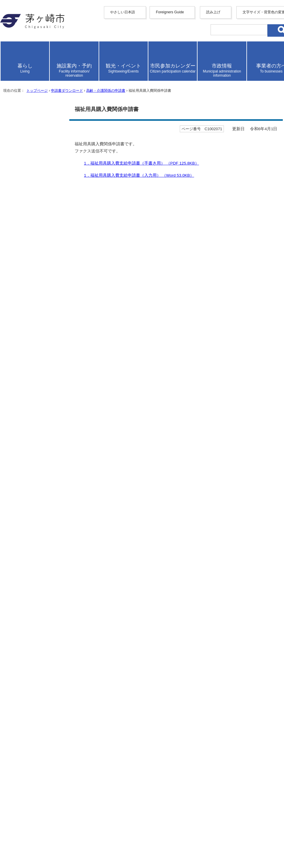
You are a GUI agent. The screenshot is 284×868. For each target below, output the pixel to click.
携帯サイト (26, 747)
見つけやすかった (32, 485)
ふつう (56, 449)
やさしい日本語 (31, 47)
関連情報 (17, 383)
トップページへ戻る (36, 727)
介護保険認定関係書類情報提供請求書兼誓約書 (64, 624)
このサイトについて (36, 765)
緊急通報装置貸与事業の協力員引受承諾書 (59, 680)
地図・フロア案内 (33, 838)
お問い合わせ (28, 844)
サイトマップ (28, 753)
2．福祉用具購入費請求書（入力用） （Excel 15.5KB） (74, 363)
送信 (9, 500)
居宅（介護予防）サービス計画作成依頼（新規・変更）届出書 (81, 667)
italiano (33, 93)
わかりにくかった (99, 467)
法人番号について (81, 827)
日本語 (33, 109)
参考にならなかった (92, 449)
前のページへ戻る (33, 721)
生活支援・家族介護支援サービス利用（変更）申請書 (71, 674)
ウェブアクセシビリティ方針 (45, 759)
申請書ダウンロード (87, 240)
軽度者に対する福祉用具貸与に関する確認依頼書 (66, 699)
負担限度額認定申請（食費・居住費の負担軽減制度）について (81, 686)
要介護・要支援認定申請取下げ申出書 (54, 618)
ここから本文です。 (24, 256)
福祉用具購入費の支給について (47, 397)
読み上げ (24, 116)
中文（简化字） (43, 64)
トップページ (47, 240)
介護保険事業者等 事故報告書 (47, 605)
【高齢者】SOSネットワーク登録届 (52, 705)
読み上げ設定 (265, 132)
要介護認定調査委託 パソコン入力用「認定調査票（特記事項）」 (85, 630)
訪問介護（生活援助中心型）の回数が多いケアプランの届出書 (81, 599)
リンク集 (24, 771)
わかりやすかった (32, 467)
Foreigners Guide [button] (31, 53)
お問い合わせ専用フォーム (31, 553)
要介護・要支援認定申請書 (43, 612)
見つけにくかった (99, 485)
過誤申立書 (26, 649)
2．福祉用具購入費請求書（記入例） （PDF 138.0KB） (74, 369)
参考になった (28, 449)
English (33, 58)
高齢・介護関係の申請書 (138, 240)
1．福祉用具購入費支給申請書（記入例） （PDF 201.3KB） (79, 351)
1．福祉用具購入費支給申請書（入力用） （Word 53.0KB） (78, 344)
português (35, 104)
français (34, 82)
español (33, 98)
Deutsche (35, 88)
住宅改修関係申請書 (36, 636)
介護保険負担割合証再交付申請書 (50, 661)
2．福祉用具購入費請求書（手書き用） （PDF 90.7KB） (75, 357)
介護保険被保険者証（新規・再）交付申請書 (62, 655)
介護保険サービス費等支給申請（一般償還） (62, 692)
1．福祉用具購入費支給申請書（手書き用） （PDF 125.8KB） (81, 338)
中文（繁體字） (43, 70)
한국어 (33, 77)
